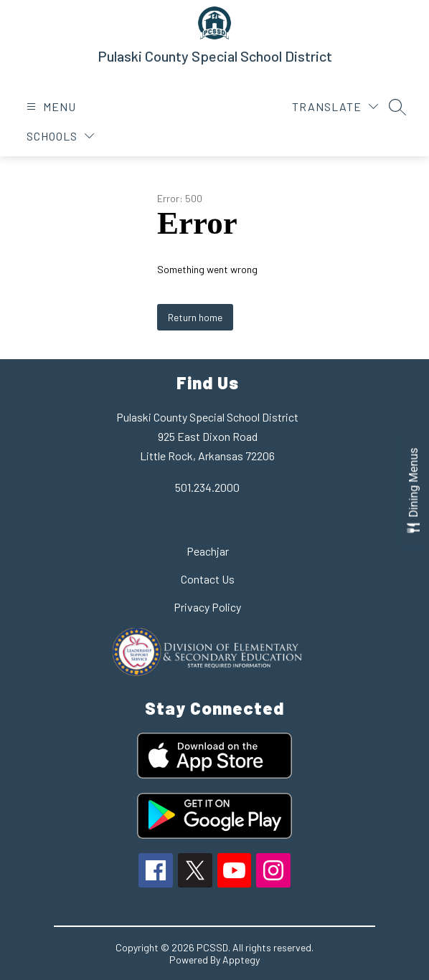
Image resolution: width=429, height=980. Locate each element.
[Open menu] (49, 106)
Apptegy (241, 960)
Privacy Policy (207, 607)
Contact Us (208, 579)
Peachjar (208, 551)
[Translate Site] (335, 106)
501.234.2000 (207, 487)
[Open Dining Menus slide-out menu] (413, 490)
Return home (195, 317)
